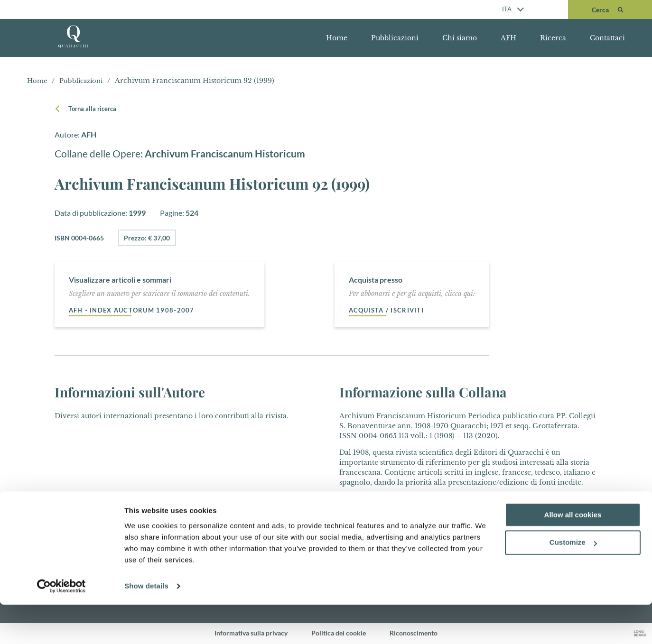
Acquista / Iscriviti (389, 310)
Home (337, 38)
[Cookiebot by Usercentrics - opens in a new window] (61, 626)
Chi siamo (460, 38)
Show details (146, 625)
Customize (573, 582)
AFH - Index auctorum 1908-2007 (135, 310)
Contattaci (607, 38)
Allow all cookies (573, 554)
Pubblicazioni (395, 38)
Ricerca (553, 38)
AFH (508, 38)
